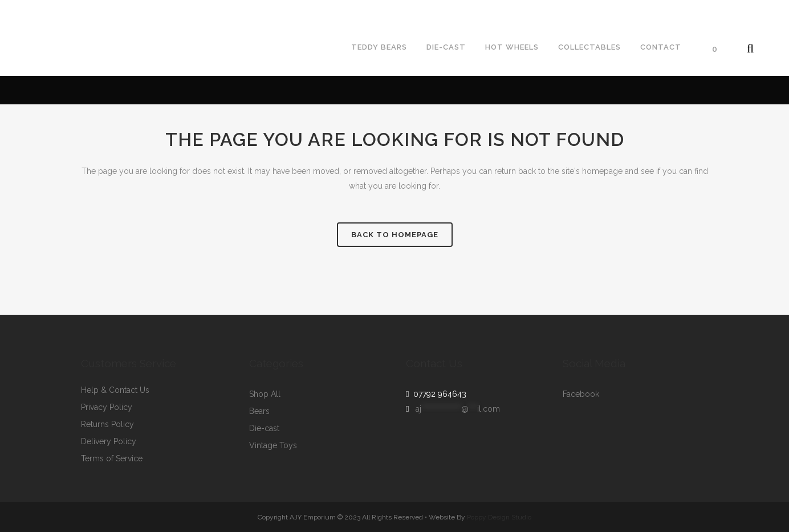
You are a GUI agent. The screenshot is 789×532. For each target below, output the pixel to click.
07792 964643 (438, 394)
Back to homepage (395, 235)
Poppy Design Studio (499, 517)
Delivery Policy (109, 442)
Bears (259, 411)
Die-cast (264, 429)
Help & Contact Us (115, 390)
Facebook (581, 394)
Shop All (265, 394)
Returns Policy (107, 425)
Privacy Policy (107, 407)
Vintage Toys (273, 446)
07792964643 (36, 9)
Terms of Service (112, 459)
